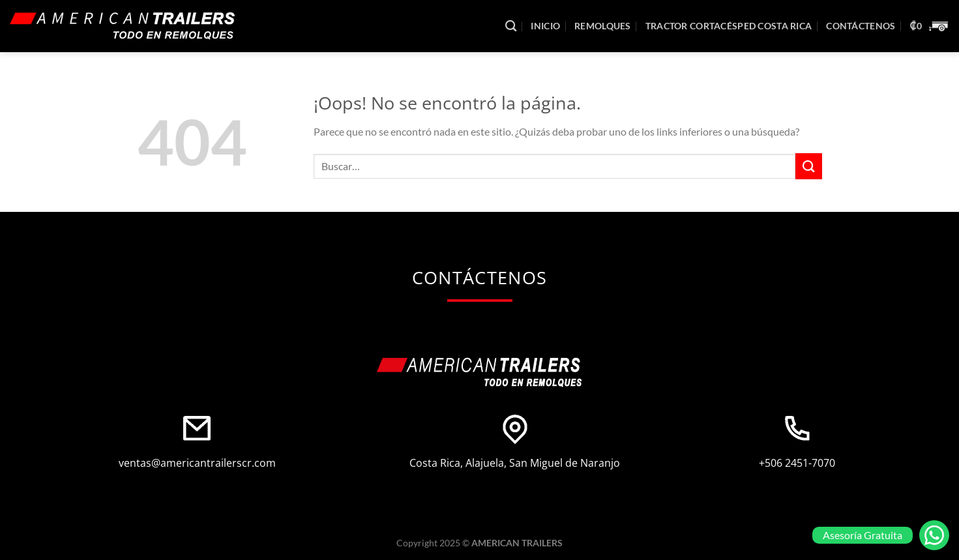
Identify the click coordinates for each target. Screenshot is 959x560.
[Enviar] (808, 166)
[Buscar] (511, 26)
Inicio (545, 26)
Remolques (603, 26)
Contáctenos (861, 26)
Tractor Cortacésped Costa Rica (729, 26)
